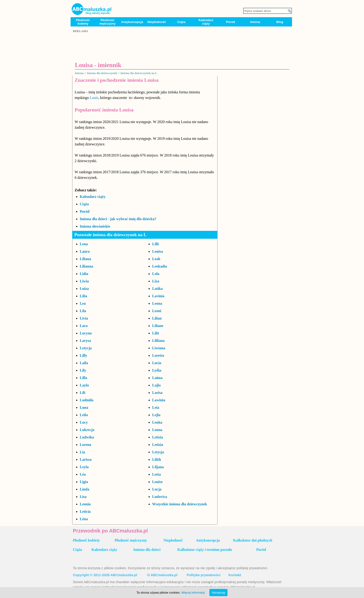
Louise (158, 482)
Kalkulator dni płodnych (253, 540)
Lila (83, 311)
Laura (85, 251)
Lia (83, 452)
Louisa (158, 251)
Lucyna (86, 333)
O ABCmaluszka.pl (162, 575)
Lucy (84, 422)
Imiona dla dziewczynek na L (139, 73)
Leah (156, 259)
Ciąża (181, 22)
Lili (83, 393)
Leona (157, 303)
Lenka (157, 422)
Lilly (84, 355)
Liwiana (159, 348)
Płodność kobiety (83, 22)
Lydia (157, 370)
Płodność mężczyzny (107, 22)
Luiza (84, 289)
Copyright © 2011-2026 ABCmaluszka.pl (105, 575)
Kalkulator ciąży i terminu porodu (205, 550)
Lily (83, 370)
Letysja (158, 452)
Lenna (157, 430)
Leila (84, 415)
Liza (156, 281)
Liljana (158, 467)
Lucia (157, 363)
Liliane (158, 326)
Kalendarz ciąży (206, 22)
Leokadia (160, 266)
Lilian (157, 318)
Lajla (156, 385)
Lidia (84, 274)
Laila (84, 363)
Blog (280, 22)
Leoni (157, 311)
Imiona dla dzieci (147, 550)
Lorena (86, 445)
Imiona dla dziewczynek (102, 73)
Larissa (86, 459)
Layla (84, 385)
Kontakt (235, 575)
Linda (85, 489)
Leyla (84, 467)
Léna (84, 519)
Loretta (158, 355)
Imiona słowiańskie (95, 226)
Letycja (86, 348)
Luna (84, 407)
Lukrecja (87, 430)
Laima (157, 378)
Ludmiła (87, 400)
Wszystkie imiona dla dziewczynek (180, 504)
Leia (156, 407)
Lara (84, 326)
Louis (94, 98)
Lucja (157, 489)
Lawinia (159, 400)
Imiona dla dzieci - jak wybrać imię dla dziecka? (118, 219)
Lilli (156, 244)
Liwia (84, 281)
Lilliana (158, 341)
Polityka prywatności (204, 575)
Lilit (156, 333)
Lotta (157, 474)
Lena (84, 244)
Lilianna (87, 266)
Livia (84, 318)
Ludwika (87, 437)
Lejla (156, 415)
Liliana (86, 259)
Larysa (85, 341)
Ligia (84, 482)
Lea (83, 303)
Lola (156, 274)
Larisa (157, 393)
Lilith (157, 459)
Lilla (84, 378)
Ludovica (160, 497)
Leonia (85, 504)
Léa (83, 474)
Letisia (158, 437)
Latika (158, 289)
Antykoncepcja (132, 22)
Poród (231, 22)
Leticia (85, 511)
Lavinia (158, 296)
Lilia (84, 296)
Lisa (83, 497)
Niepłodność (157, 22)
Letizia (158, 445)
